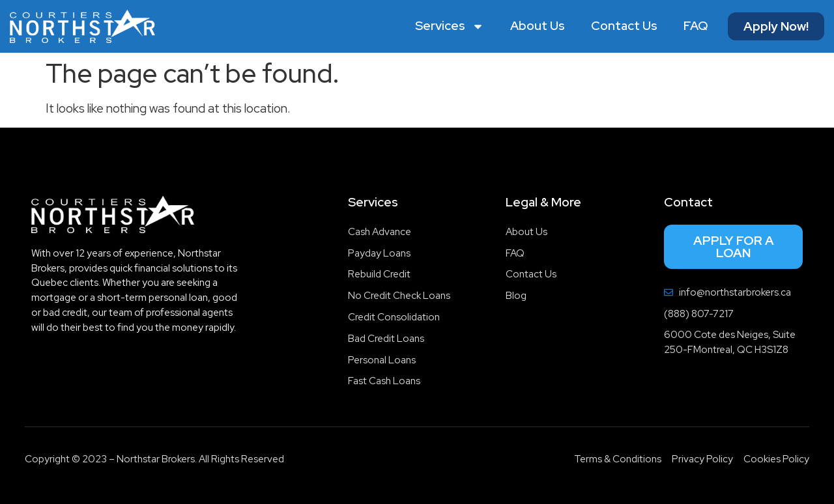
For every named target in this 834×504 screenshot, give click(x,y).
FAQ (696, 26)
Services (450, 26)
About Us (538, 26)
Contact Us (624, 26)
